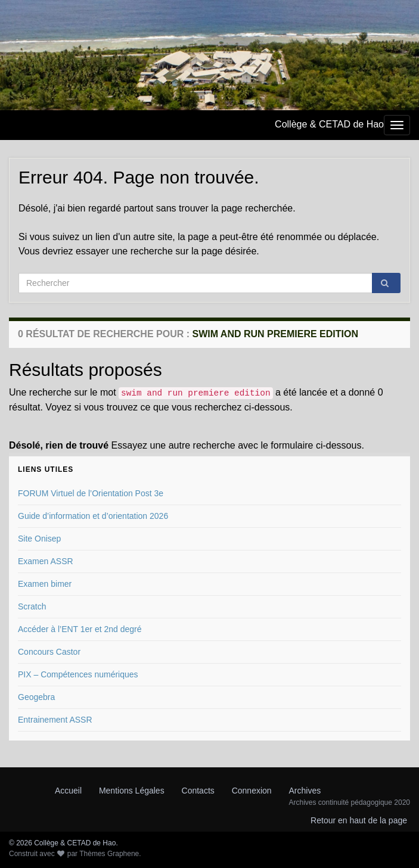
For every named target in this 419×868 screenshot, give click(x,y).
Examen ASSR (46, 561)
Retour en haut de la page (359, 820)
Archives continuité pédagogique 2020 (350, 802)
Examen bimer (45, 584)
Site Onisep (39, 539)
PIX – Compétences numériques (78, 674)
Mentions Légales (132, 791)
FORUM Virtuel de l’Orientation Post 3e (91, 493)
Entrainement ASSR (55, 720)
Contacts (198, 791)
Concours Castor (49, 652)
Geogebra (36, 697)
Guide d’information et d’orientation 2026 (93, 516)
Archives (305, 791)
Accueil (68, 791)
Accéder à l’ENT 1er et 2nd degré (80, 629)
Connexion (252, 791)
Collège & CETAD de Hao (329, 124)
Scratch (32, 606)
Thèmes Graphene (109, 854)
